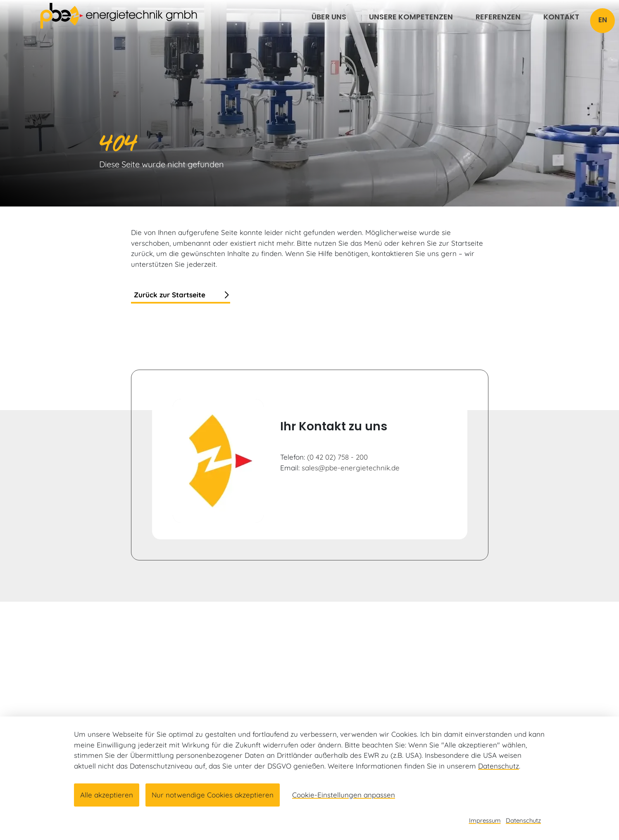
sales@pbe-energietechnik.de (351, 468)
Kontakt (561, 17)
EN (603, 20)
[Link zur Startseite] (119, 15)
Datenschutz (499, 766)
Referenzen (498, 17)
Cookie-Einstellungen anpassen (344, 795)
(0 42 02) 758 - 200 (337, 457)
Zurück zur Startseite (170, 295)
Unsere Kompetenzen (411, 17)
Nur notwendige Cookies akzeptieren (213, 795)
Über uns (329, 17)
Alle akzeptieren (107, 795)
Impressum (485, 820)
